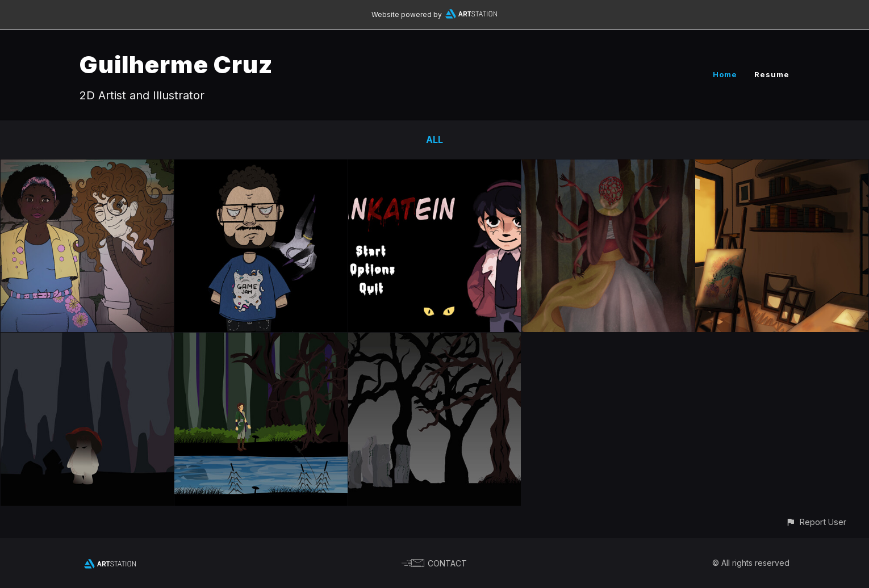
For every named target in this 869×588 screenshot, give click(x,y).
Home (725, 74)
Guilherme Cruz (176, 64)
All (434, 140)
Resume (772, 74)
